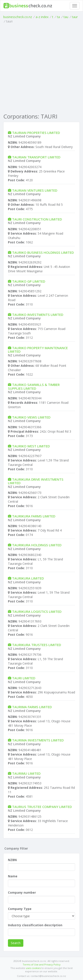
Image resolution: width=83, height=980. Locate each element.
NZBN (12, 860)
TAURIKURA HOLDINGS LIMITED (37, 545)
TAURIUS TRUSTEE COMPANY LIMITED (42, 807)
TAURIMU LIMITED (26, 773)
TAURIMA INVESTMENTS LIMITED (38, 740)
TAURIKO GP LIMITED (29, 281)
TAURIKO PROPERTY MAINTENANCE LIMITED (38, 350)
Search (16, 943)
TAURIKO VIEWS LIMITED (31, 417)
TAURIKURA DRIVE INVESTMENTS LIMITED (36, 481)
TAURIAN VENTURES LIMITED (35, 190)
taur (75, 17)
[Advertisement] (41, 67)
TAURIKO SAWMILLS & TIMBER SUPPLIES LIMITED (34, 386)
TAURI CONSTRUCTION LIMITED (37, 219)
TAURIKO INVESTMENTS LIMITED (38, 315)
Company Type (20, 909)
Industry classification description (35, 925)
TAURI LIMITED (24, 678)
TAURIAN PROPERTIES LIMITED (36, 133)
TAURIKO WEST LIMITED (31, 446)
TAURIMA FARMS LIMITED (32, 707)
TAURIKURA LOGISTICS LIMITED (37, 611)
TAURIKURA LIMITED (28, 578)
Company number (22, 892)
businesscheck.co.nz (18, 17)
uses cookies (33, 968)
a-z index (42, 17)
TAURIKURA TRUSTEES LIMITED (37, 645)
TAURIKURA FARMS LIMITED (34, 516)
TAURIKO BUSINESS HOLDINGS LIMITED (43, 252)
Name (13, 876)
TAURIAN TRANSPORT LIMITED (36, 157)
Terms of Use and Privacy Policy (42, 964)
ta (58, 17)
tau (66, 17)
